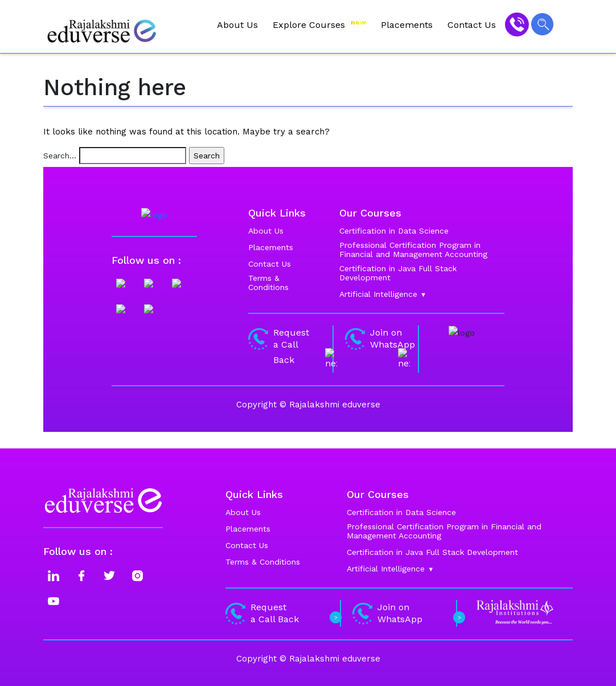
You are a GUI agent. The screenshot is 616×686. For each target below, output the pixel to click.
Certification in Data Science (401, 512)
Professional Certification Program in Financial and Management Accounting (444, 531)
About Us (237, 25)
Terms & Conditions (263, 562)
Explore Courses (319, 24)
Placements (407, 25)
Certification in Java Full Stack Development (432, 552)
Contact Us (472, 25)
